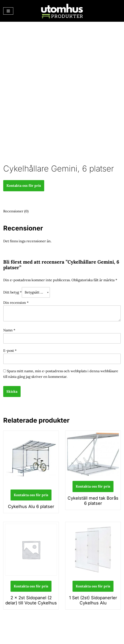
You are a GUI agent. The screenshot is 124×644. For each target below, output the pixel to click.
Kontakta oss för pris (24, 185)
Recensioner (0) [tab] (16, 211)
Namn (9, 330)
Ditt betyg (12, 292)
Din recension (16, 303)
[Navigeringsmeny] (8, 11)
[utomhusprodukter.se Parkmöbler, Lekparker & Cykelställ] (62, 11)
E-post (10, 351)
